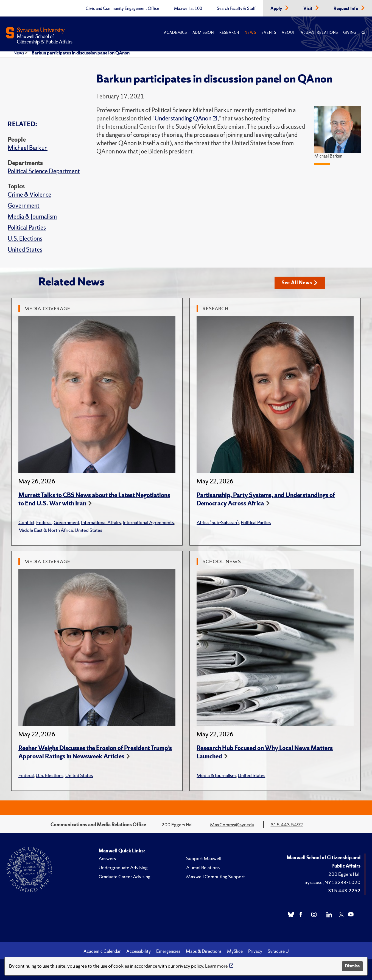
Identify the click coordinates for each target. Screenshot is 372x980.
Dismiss (352, 966)
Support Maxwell (204, 858)
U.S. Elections (25, 239)
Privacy (255, 951)
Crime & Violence (30, 195)
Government (24, 206)
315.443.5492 (287, 825)
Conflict (26, 522)
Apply (277, 9)
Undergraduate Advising (123, 867)
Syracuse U (278, 951)
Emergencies (168, 951)
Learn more (216, 966)
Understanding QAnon (183, 118)
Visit (308, 9)
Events (269, 33)
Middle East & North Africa (46, 530)
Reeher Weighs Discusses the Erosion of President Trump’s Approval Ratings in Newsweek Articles (95, 752)
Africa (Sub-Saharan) (218, 522)
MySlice (235, 951)
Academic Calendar (102, 951)
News (250, 33)
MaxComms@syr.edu (232, 825)
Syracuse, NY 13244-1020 (332, 882)
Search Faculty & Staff (236, 9)
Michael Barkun (28, 148)
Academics (175, 33)
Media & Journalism (32, 217)
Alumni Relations (319, 33)
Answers (107, 858)
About (288, 33)
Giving (350, 33)
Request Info (346, 9)
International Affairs (101, 522)
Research (229, 33)
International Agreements (148, 522)
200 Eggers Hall (344, 874)
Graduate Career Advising (125, 876)
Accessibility (139, 951)
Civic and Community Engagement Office (122, 9)
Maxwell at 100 (188, 9)
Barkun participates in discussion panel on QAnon (81, 53)
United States (25, 250)
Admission (203, 33)
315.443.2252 (344, 890)
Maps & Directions (204, 951)
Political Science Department (44, 171)
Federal (44, 522)
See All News (300, 283)
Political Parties (27, 228)
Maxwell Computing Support (216, 876)
